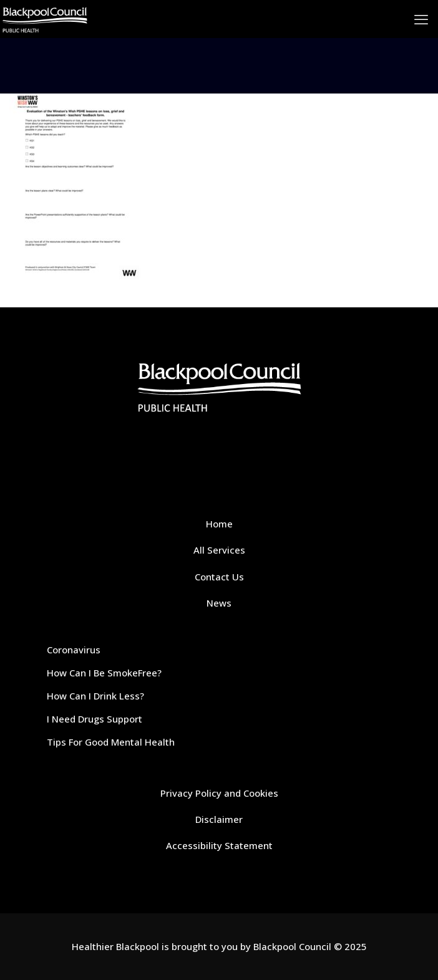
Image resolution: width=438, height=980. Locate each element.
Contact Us (219, 577)
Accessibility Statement (219, 845)
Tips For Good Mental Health (111, 742)
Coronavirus (74, 650)
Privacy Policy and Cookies (219, 793)
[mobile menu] (421, 19)
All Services (219, 550)
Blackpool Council (292, 946)
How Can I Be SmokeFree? (104, 673)
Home (219, 524)
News (219, 603)
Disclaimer (219, 819)
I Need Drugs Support (95, 719)
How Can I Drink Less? (95, 696)
